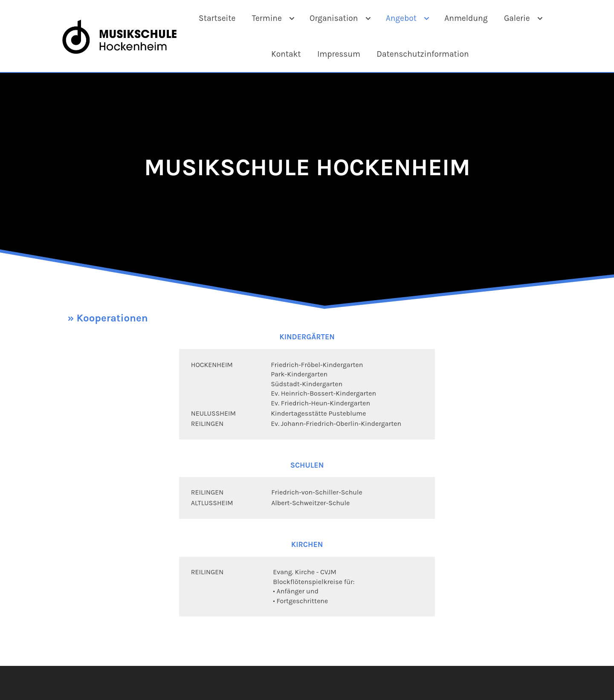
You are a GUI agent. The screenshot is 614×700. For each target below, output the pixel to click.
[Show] (292, 19)
